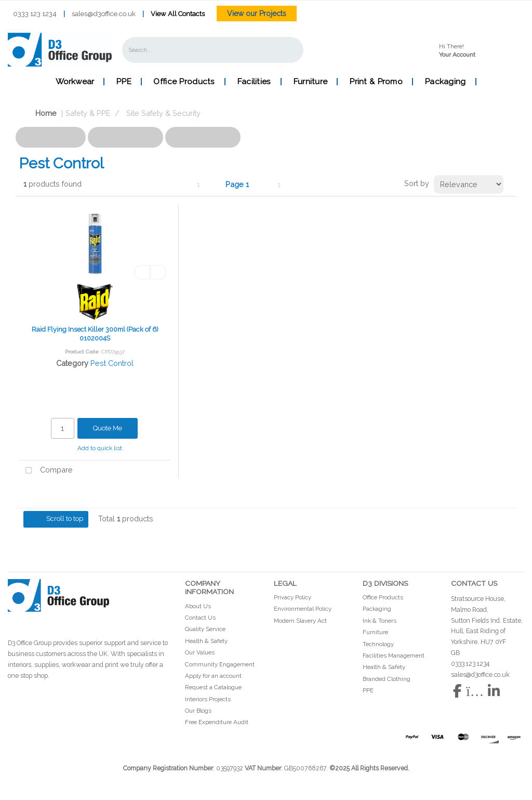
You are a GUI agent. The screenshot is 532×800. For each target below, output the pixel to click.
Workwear (75, 82)
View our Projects (257, 14)
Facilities (254, 82)
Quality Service (205, 629)
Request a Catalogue (213, 687)
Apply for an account (213, 676)
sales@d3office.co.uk (104, 14)
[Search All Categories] (213, 50)
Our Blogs (198, 711)
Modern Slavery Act (300, 621)
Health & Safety (206, 641)
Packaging (445, 82)
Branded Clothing (387, 679)
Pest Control (112, 363)
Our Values (200, 652)
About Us (198, 606)
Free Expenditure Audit (217, 722)
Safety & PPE (88, 113)
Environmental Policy (303, 609)
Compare (46, 471)
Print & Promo (376, 82)
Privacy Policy (292, 597)
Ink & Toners (380, 621)
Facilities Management (394, 655)
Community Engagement (220, 664)
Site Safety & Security (163, 113)
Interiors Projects (208, 699)
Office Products (184, 82)
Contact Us (200, 618)
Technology (378, 644)
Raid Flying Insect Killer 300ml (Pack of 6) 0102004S (95, 334)
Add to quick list (96, 448)
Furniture (310, 82)
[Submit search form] (288, 50)
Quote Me (108, 428)
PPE (124, 82)
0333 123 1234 (35, 14)
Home (38, 113)
